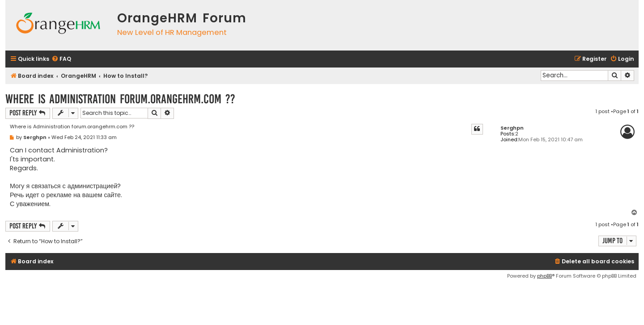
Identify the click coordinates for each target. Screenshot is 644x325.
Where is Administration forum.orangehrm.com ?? (120, 99)
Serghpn (512, 128)
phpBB (544, 276)
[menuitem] (61, 59)
